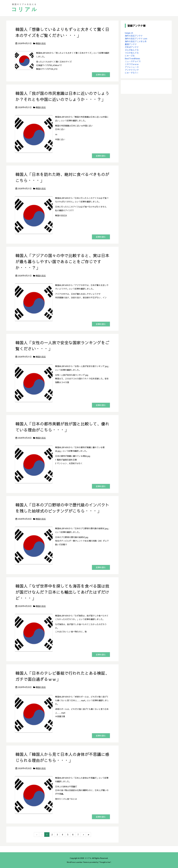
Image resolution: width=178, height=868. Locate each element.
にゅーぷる (130, 56)
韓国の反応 (41, 43)
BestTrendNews (132, 58)
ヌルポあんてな (132, 50)
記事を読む (101, 75)
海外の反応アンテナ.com (136, 38)
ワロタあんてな (132, 53)
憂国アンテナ (131, 44)
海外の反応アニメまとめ (136, 41)
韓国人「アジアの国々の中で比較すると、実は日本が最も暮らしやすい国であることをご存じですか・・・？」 (62, 262)
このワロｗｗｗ (132, 64)
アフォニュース (132, 67)
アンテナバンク (132, 70)
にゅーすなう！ (132, 73)
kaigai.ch (129, 33)
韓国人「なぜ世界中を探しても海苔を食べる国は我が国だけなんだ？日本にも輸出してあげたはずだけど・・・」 (62, 592)
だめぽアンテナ (132, 47)
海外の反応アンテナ (134, 36)
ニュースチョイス (133, 61)
